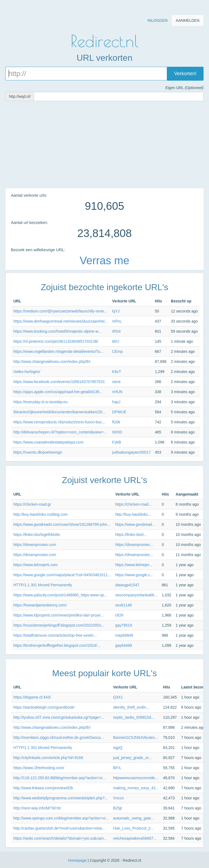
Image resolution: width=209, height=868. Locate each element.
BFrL (117, 768)
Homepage (77, 860)
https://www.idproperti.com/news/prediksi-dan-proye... (59, 615)
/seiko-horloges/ (27, 372)
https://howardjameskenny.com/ (40, 605)
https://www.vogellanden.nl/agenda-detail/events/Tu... (58, 351)
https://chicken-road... (133, 504)
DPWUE (119, 412)
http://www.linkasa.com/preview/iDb (43, 788)
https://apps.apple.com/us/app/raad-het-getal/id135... (58, 392)
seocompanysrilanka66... (136, 595)
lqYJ (116, 311)
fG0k (116, 422)
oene (116, 382)
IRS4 (116, 331)
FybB (117, 442)
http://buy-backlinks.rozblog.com (41, 514)
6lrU (116, 341)
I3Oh (119, 615)
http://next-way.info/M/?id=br (37, 808)
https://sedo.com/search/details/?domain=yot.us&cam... (60, 838)
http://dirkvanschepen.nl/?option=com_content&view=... (60, 432)
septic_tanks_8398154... (134, 717)
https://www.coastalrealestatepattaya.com (48, 442)
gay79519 (124, 625)
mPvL (117, 321)
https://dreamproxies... (134, 545)
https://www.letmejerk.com (36, 565)
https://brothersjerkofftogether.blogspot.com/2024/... (57, 645)
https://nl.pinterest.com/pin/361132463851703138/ (56, 341)
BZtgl (118, 808)
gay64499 (124, 645)
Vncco (119, 798)
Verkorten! (185, 74)
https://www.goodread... (135, 524)
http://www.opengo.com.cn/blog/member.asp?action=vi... (61, 818)
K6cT (117, 372)
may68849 (124, 635)
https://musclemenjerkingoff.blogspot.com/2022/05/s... (59, 625)
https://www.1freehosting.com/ (39, 768)
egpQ (118, 748)
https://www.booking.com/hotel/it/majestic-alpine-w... (57, 331)
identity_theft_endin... (131, 707)
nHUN (117, 392)
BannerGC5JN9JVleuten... (136, 738)
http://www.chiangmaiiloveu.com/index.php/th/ (52, 362)
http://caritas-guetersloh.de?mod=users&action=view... (59, 828)
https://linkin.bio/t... (131, 535)
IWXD (117, 432)
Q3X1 (118, 697)
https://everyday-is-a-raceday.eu (40, 402)
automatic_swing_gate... (134, 818)
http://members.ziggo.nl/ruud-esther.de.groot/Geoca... (59, 738)
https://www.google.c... (134, 575)
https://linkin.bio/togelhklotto (37, 535)
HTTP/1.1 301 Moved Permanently (43, 585)
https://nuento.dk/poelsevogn (38, 452)
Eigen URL (184, 88)
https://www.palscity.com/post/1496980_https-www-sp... (60, 595)
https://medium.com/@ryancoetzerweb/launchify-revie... (60, 311)
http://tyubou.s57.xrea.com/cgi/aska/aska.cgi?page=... (59, 717)
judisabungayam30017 (131, 452)
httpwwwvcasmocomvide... (136, 778)
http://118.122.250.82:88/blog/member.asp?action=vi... (59, 778)
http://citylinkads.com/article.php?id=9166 (48, 758)
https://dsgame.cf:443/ (32, 697)
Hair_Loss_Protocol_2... (133, 828)
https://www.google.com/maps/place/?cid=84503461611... (62, 575)
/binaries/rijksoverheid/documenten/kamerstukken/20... (59, 412)
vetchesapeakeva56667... (135, 838)
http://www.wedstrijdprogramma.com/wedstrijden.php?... (61, 798)
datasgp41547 (127, 585)
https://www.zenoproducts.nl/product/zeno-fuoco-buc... (59, 422)
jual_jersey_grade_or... (133, 758)
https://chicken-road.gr (32, 504)
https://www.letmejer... (134, 565)
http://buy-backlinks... (133, 514)
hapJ (116, 402)
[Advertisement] (104, 145)
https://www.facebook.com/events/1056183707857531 (59, 382)
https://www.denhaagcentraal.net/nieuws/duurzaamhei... (61, 321)
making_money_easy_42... (136, 788)
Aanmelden (188, 20)
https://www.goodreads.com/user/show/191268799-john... (62, 524)
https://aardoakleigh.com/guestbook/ (44, 707)
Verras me (104, 260)
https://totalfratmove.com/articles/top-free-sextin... (55, 635)
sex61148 (123, 605)
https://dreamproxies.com (35, 545)
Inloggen (158, 20)
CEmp (117, 351)
